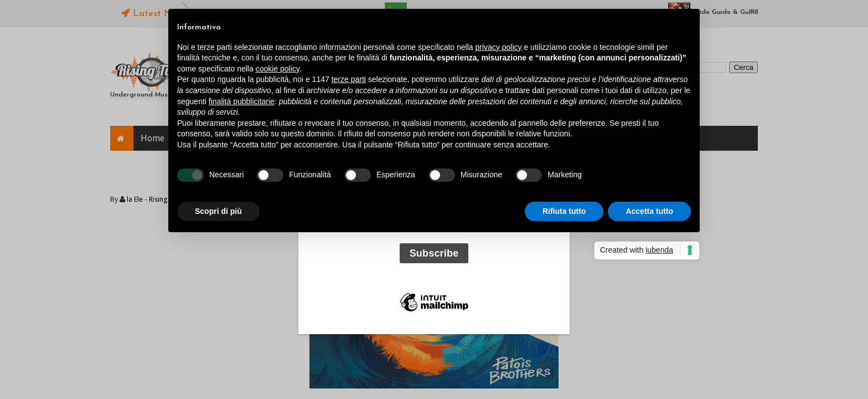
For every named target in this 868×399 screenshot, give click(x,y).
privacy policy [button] (499, 47)
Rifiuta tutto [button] (564, 211)
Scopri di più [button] (218, 211)
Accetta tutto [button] (649, 211)
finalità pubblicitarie (242, 101)
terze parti (349, 79)
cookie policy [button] (278, 69)
